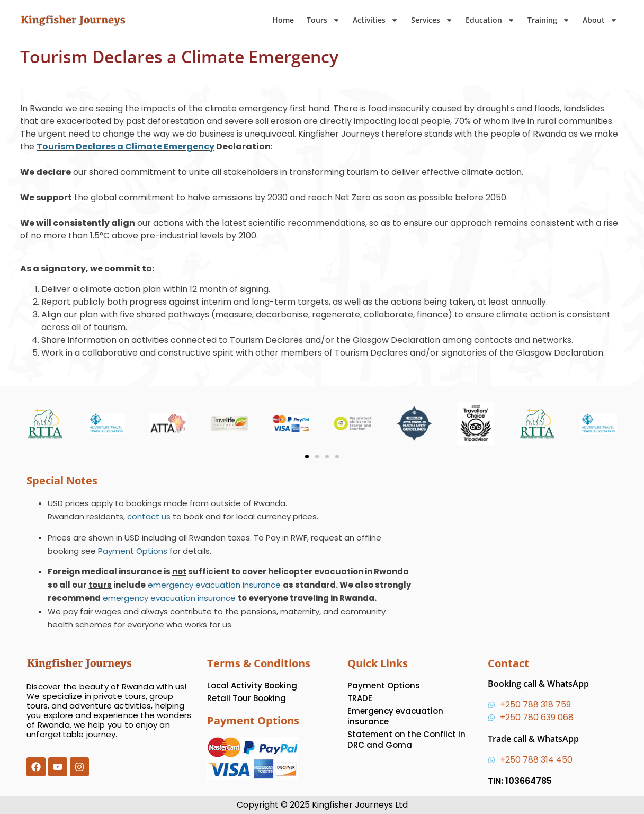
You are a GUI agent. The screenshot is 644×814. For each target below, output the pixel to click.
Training (549, 20)
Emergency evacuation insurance (395, 716)
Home (283, 20)
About (600, 20)
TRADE (360, 698)
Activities (375, 20)
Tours (323, 20)
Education (490, 20)
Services (432, 20)
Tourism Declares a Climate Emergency (126, 147)
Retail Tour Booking (247, 698)
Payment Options (133, 551)
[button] (307, 457)
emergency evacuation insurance (214, 585)
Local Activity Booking (252, 685)
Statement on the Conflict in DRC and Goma (406, 740)
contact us (149, 516)
